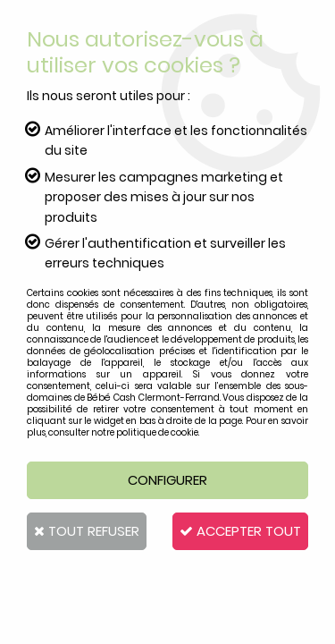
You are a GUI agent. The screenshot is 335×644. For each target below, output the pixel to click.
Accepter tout (240, 531)
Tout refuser (87, 531)
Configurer (167, 480)
